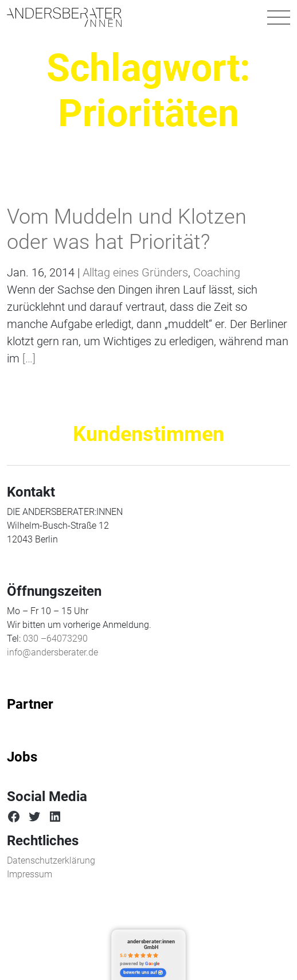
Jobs (22, 757)
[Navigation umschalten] (279, 17)
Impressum (30, 874)
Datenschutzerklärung (51, 860)
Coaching (217, 272)
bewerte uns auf (143, 973)
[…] (28, 358)
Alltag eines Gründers (135, 272)
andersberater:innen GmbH (151, 944)
